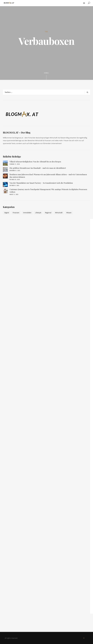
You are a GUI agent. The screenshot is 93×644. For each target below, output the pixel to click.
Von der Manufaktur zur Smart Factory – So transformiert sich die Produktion (41, 183)
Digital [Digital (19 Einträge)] (7, 213)
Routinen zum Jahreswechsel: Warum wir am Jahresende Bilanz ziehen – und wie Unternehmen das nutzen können (48, 176)
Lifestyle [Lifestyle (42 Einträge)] (38, 213)
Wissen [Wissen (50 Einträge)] (69, 213)
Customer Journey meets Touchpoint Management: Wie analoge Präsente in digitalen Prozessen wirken (48, 191)
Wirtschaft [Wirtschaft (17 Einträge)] (59, 213)
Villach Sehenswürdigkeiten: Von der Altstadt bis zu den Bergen (35, 162)
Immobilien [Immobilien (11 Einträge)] (27, 213)
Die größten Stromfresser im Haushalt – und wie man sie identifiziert (38, 168)
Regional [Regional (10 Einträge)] (48, 213)
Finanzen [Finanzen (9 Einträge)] (16, 213)
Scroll (46, 76)
